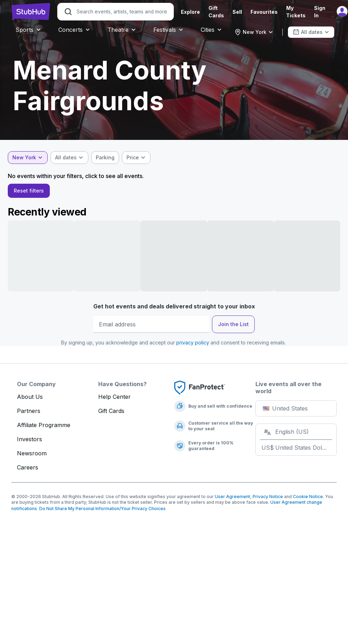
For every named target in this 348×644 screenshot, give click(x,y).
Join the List (233, 327)
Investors (30, 442)
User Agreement (232, 499)
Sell (237, 12)
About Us (30, 400)
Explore (190, 12)
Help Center (114, 400)
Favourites (264, 12)
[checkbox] (109, 158)
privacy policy (193, 345)
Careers (28, 470)
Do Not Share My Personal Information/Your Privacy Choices (101, 511)
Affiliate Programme (44, 428)
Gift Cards (111, 414)
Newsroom (32, 456)
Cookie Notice (308, 499)
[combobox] (254, 32)
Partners (29, 414)
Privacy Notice (268, 499)
